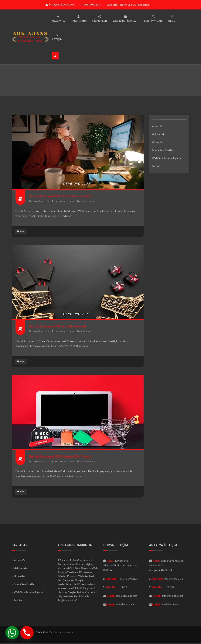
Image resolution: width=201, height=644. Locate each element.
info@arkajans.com (60, 5)
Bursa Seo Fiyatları (163, 150)
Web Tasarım (88, 201)
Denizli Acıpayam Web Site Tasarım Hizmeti (63, 196)
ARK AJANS (42, 633)
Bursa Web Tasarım (65, 201)
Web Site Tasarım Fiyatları (167, 158)
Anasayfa (158, 126)
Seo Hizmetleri (89, 462)
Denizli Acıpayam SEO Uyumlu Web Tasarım (64, 457)
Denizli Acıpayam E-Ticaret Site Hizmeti (60, 326)
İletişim (156, 166)
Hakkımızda (159, 134)
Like (21, 232)
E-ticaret (86, 331)
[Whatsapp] (12, 633)
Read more (66, 216)
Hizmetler (158, 142)
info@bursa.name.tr (126, 605)
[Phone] (27, 633)
